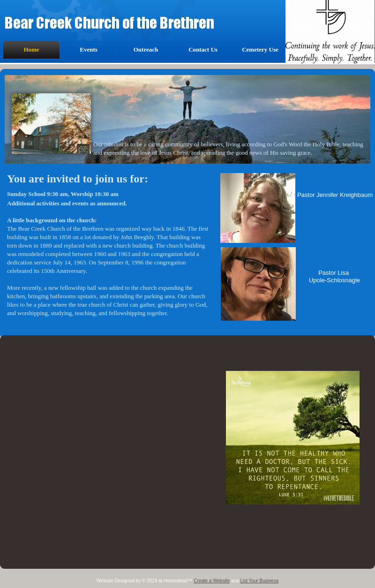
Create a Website (212, 581)
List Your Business (259, 581)
